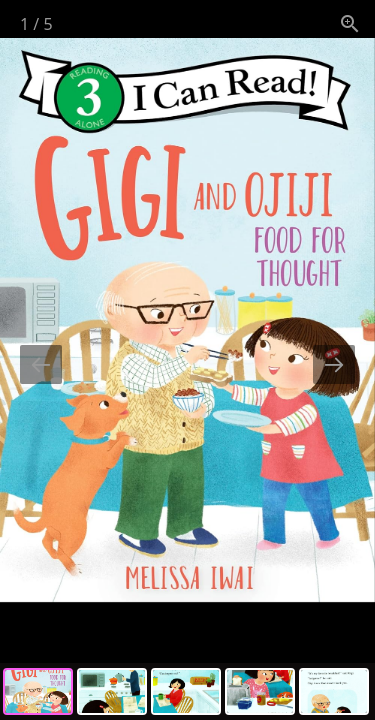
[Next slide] (334, 364)
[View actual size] (350, 23)
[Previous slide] (41, 364)
